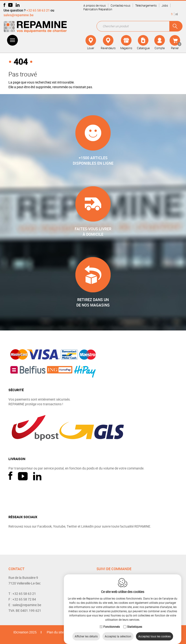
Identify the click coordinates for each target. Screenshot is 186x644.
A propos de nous (95, 5)
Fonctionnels (112, 622)
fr (172, 14)
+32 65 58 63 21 (38, 10)
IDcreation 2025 (25, 632)
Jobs (165, 5)
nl (177, 14)
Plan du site (55, 632)
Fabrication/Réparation (98, 9)
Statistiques (135, 622)
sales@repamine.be (19, 15)
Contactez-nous (120, 5)
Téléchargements (146, 5)
